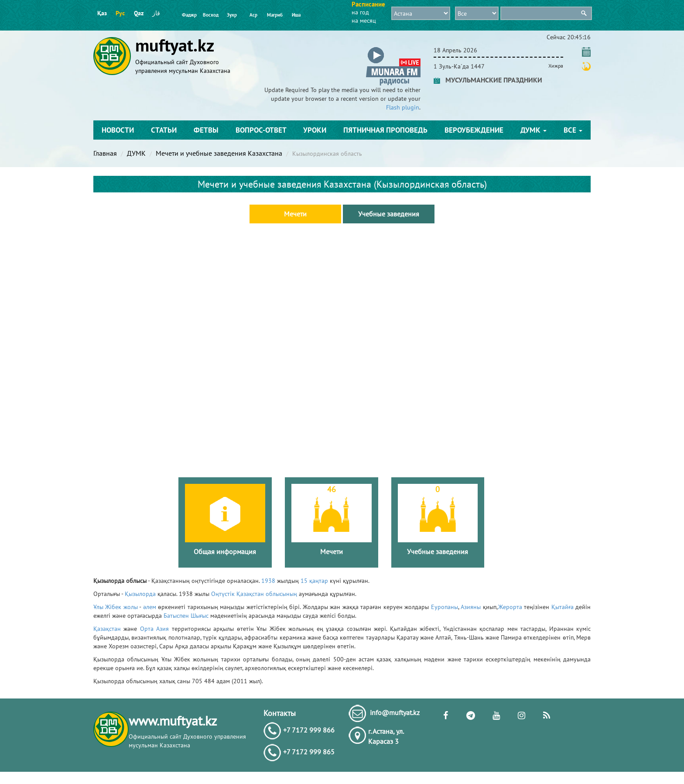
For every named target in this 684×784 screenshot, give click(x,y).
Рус (120, 13)
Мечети (295, 214)
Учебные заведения (389, 214)
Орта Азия (154, 629)
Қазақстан (107, 629)
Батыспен (176, 616)
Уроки (315, 130)
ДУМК (534, 130)
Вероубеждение (474, 130)
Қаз (102, 13)
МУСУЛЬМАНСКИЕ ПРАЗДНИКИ (488, 80)
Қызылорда (140, 594)
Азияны (471, 607)
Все (573, 130)
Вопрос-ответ (261, 130)
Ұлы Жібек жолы (116, 607)
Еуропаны (445, 607)
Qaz (139, 13)
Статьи (164, 130)
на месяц (364, 21)
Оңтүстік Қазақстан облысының (254, 594)
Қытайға (563, 607)
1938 (268, 581)
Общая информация (225, 551)
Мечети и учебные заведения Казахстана (219, 153)
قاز (156, 13)
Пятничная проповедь (385, 130)
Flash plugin (403, 107)
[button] (393, 49)
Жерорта (510, 607)
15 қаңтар (314, 581)
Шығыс (200, 616)
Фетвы (206, 130)
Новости (118, 130)
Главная (105, 153)
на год (360, 12)
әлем (150, 607)
